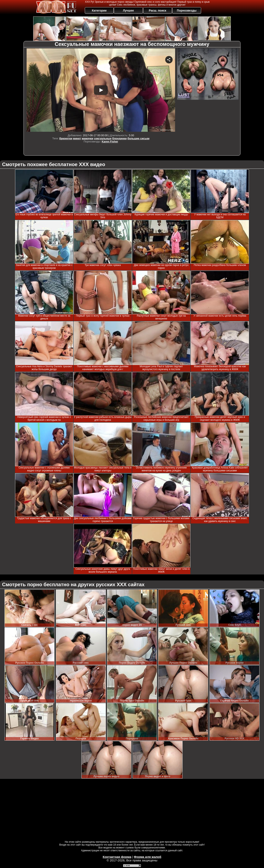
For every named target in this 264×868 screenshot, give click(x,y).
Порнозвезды (187, 10)
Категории (99, 10)
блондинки (119, 138)
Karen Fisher (110, 142)
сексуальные (103, 138)
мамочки (87, 138)
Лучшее (128, 10)
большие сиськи (138, 138)
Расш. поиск (157, 10)
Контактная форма (117, 857)
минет (77, 138)
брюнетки (66, 138)
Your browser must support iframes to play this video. (101, 90)
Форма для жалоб (148, 857)
